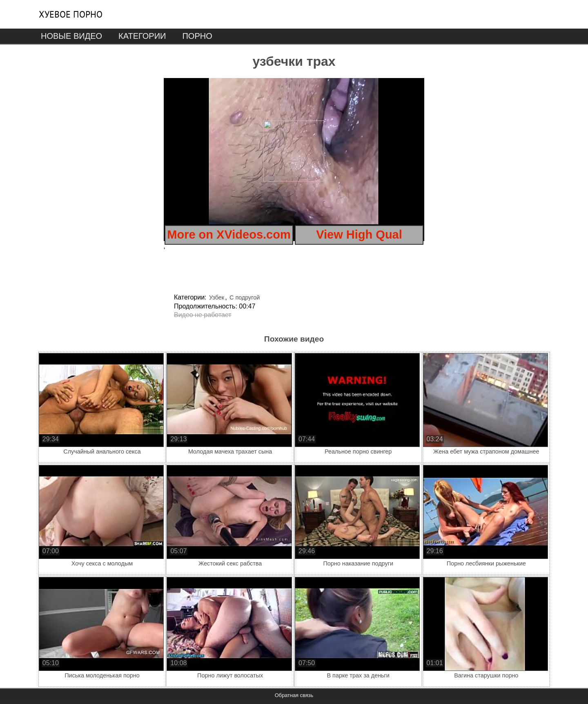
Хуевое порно (71, 14)
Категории (142, 36)
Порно (197, 36)
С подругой (245, 297)
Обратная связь (294, 695)
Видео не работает (203, 315)
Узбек (217, 297)
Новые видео (71, 36)
